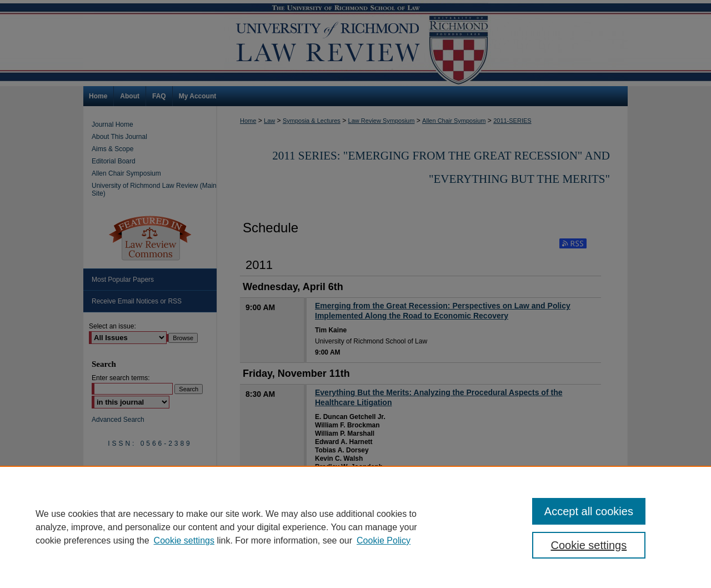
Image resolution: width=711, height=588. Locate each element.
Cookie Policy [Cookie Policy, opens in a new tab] (384, 540)
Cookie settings (184, 540)
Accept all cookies (589, 511)
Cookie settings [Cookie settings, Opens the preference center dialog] (589, 545)
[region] (355, 527)
